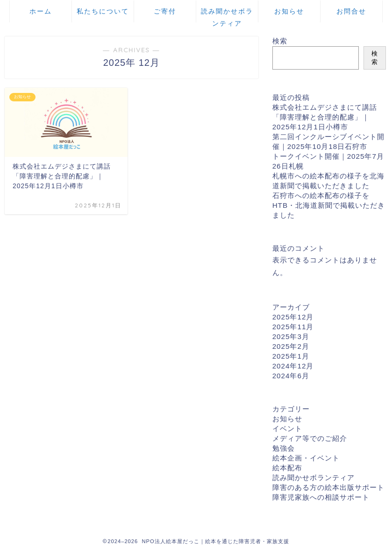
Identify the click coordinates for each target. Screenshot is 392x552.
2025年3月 (291, 336)
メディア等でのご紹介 (310, 438)
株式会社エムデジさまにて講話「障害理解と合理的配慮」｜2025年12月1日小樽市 (325, 117)
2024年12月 (293, 366)
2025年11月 (293, 327)
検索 (280, 41)
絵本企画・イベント (306, 458)
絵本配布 (287, 468)
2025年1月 (291, 356)
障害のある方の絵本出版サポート (328, 487)
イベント (287, 428)
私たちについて (103, 11)
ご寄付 (165, 11)
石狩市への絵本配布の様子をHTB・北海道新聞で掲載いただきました (329, 205)
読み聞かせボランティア (227, 15)
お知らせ (289, 11)
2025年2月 (291, 346)
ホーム (41, 11)
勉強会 (284, 448)
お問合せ (351, 11)
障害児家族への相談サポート (321, 497)
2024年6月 (291, 376)
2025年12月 (293, 317)
